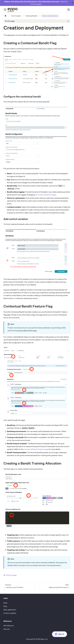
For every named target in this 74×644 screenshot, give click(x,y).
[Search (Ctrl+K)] (69, 10)
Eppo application (10, 610)
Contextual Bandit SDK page (26, 331)
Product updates (10, 613)
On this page (10, 21)
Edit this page (10, 575)
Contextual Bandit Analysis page (36, 449)
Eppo (5, 603)
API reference (9, 626)
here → (39, 4)
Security (7, 629)
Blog (5, 606)
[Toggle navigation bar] (5, 10)
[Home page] (6, 16)
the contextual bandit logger (46, 195)
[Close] (72, 3)
